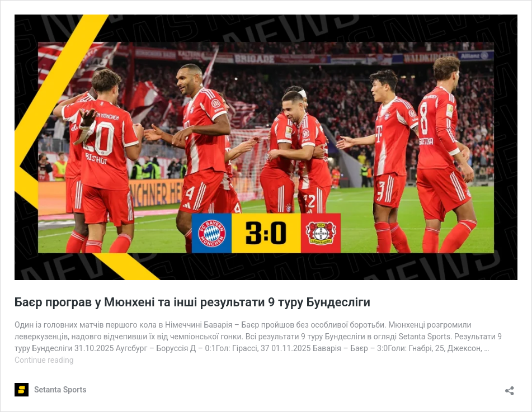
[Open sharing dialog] (510, 387)
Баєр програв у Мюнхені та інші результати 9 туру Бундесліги (192, 302)
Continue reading (44, 360)
